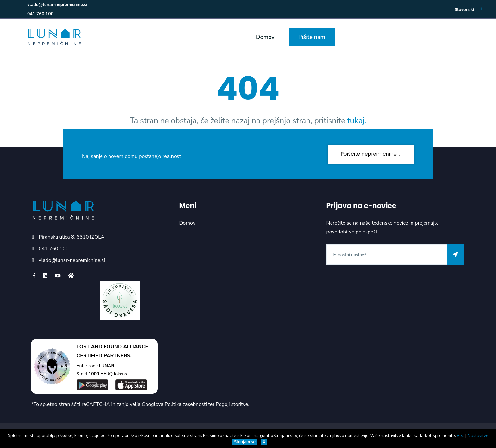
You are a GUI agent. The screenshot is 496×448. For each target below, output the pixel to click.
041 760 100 (38, 14)
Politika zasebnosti (186, 404)
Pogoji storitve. (232, 404)
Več (460, 435)
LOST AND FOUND (99, 347)
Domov (265, 37)
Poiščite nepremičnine (371, 154)
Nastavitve (478, 435)
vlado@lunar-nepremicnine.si (55, 5)
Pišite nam (312, 37)
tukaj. (357, 121)
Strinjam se (245, 442)
